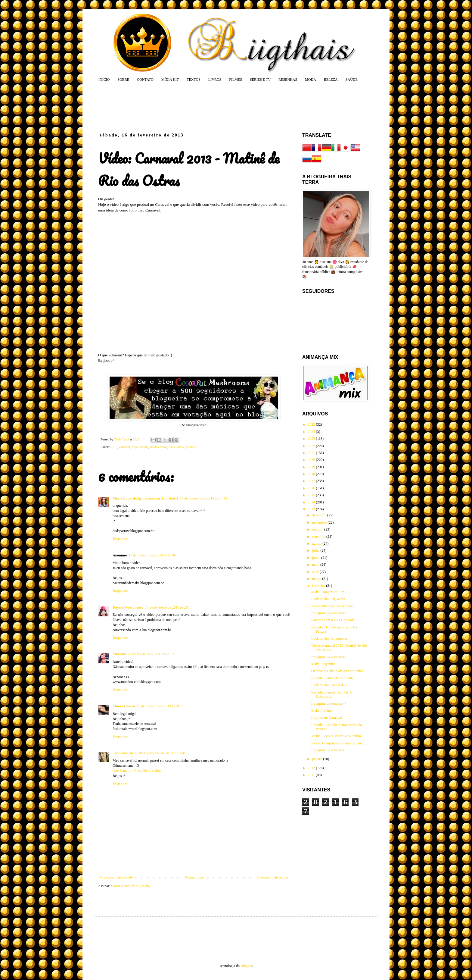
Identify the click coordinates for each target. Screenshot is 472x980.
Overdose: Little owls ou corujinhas (337, 671)
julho (316, 550)
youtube (191, 447)
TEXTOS (194, 80)
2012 (312, 768)
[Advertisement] (213, 107)
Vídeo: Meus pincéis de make (333, 606)
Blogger (246, 966)
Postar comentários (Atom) (131, 886)
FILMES (236, 80)
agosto (317, 543)
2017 (312, 481)
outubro (318, 529)
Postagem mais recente (116, 877)
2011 (312, 775)
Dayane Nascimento (128, 607)
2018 (312, 474)
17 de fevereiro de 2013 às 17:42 (203, 498)
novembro (320, 522)
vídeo (180, 447)
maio (316, 565)
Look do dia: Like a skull (329, 685)
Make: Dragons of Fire (328, 592)
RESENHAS (288, 80)
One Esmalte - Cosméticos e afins (137, 771)
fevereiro (319, 586)
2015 (312, 495)
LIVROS (215, 80)
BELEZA (331, 80)
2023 (312, 439)
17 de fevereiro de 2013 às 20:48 (169, 607)
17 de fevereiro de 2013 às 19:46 (152, 555)
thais (172, 447)
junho (317, 558)
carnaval (124, 447)
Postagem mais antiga (272, 877)
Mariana (119, 654)
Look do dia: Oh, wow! (328, 599)
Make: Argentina (323, 664)
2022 (312, 446)
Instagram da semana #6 (329, 750)
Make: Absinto (322, 711)
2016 (312, 488)
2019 (312, 467)
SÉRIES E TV (260, 80)
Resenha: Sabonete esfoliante (332, 678)
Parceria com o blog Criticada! (333, 620)
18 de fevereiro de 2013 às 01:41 (162, 753)
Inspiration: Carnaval (327, 718)
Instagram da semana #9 (329, 613)
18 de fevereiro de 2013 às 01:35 (160, 706)
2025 (312, 424)
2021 (312, 453)
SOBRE (123, 80)
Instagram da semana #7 (329, 703)
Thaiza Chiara (124, 706)
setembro (319, 537)
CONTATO (145, 80)
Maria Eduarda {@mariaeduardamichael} (145, 498)
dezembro (320, 515)
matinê (144, 447)
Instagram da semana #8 (329, 657)
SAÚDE (352, 80)
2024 (312, 432)
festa (135, 447)
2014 (312, 502)
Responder (120, 538)
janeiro (318, 759)
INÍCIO (104, 80)
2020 (312, 460)
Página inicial (195, 877)
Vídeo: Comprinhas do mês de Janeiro (339, 743)
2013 (114, 447)
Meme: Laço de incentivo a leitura (336, 736)
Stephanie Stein (125, 753)
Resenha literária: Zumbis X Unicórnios (332, 694)
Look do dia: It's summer (329, 638)
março (317, 579)
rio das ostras (158, 447)
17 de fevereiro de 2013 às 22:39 (152, 654)
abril (316, 572)
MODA (311, 80)
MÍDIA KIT (170, 80)
